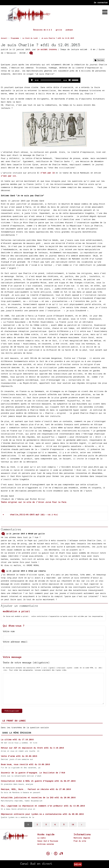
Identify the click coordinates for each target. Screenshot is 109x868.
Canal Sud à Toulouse (48, 841)
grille (59, 30)
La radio (42, 838)
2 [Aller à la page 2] (37, 824)
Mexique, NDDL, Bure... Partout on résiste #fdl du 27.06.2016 (36, 789)
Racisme (101, 60)
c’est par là (48, 173)
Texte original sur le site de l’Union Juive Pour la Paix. (34, 502)
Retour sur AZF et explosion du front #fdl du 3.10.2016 (32, 748)
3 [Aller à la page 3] (46, 824)
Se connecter (101, 3)
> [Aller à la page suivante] (82, 824)
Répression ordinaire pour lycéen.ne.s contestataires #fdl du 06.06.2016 (42, 814)
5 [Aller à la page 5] (64, 824)
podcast (69, 30)
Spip (54, 849)
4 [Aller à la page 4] (55, 824)
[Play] (32, 80)
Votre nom (9, 631)
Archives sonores (46, 844)
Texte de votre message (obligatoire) (26, 662)
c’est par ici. (9, 176)
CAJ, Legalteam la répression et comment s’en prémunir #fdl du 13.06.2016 (43, 806)
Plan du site (80, 841)
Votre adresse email (15, 642)
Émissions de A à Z (43, 30)
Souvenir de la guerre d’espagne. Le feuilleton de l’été (33, 773)
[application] (54, 80)
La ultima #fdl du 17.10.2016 (17, 740)
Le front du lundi (14, 721)
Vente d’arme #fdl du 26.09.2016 (19, 756)
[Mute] (70, 80)
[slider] (51, 80)
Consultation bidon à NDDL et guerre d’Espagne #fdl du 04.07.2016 (38, 781)
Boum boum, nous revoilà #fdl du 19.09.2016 (26, 764)
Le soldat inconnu (47, 49)
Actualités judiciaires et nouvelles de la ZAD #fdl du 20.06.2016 (38, 798)
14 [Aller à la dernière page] (73, 824)
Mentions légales (82, 838)
